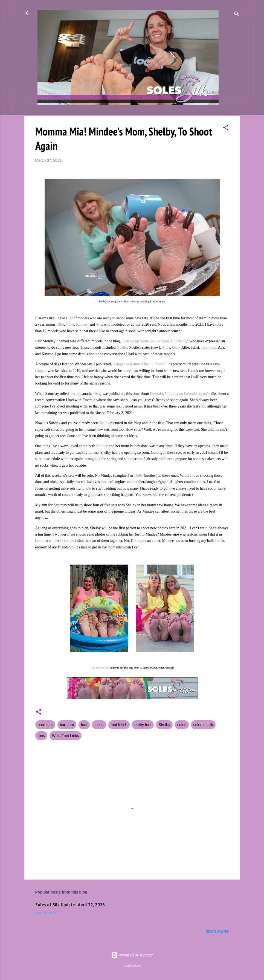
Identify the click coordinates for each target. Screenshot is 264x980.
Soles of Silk (103, 668)
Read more (217, 932)
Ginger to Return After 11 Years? (140, 364)
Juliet (70, 324)
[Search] (237, 15)
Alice (166, 347)
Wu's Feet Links (66, 736)
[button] (226, 128)
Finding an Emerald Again (187, 394)
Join (92, 668)
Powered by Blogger (132, 955)
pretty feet (143, 725)
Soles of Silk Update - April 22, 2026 (70, 905)
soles (182, 725)
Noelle (122, 347)
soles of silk (203, 725)
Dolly (139, 475)
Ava (99, 324)
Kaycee (82, 324)
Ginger (40, 371)
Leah (176, 347)
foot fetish (119, 725)
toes (41, 736)
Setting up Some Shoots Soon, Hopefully (155, 341)
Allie (60, 324)
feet (84, 725)
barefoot (67, 725)
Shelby (104, 423)
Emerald (156, 394)
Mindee (102, 446)
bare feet (45, 725)
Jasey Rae (209, 347)
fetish (99, 725)
